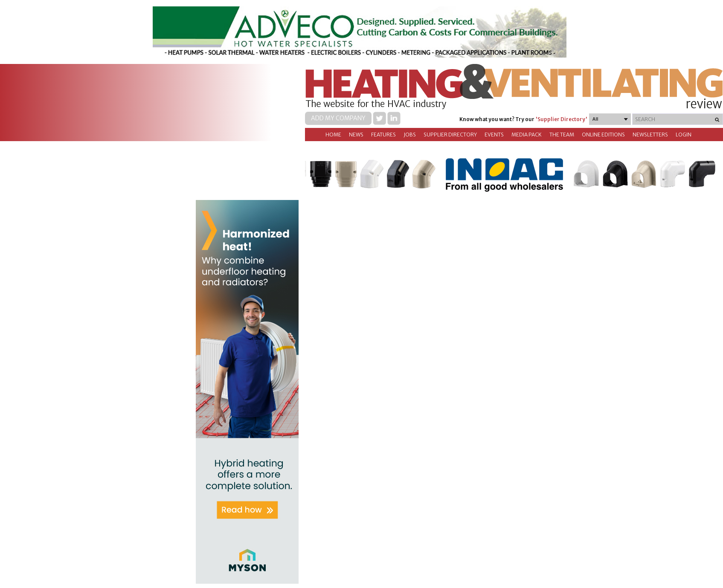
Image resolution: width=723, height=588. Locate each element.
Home (333, 135)
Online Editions (603, 135)
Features (383, 135)
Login (684, 135)
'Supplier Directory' (561, 119)
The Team (562, 135)
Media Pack (527, 135)
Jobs (410, 135)
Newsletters (650, 135)
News (356, 135)
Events (494, 135)
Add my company (338, 118)
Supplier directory (450, 135)
